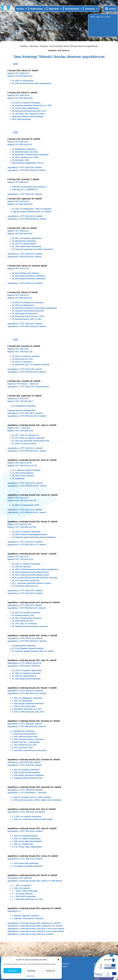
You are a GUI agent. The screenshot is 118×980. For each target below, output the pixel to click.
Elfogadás (12, 971)
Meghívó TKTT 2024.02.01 (18, 556)
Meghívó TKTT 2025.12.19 (18, 142)
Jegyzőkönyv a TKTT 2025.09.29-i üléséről (25, 216)
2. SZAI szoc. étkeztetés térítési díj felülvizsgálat (32, 819)
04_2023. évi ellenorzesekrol (24, 443)
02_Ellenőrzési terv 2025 (22, 359)
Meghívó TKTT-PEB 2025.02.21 (20, 298)
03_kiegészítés (18, 478)
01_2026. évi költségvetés (23, 81)
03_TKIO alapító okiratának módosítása (29, 279)
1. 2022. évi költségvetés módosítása (27, 698)
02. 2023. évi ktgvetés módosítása (26, 673)
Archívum (66, 964)
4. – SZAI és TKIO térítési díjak (25, 891)
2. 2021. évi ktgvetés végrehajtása (26, 838)
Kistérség (44, 46)
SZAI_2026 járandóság (21, 119)
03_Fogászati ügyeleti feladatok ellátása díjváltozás (34, 537)
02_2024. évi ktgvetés (21, 567)
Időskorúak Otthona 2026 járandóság (27, 116)
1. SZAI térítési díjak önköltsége (25, 863)
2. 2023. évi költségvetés (22, 701)
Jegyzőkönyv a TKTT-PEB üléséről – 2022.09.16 (27, 793)
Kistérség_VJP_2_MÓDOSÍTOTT (25, 189)
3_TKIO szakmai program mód (25, 736)
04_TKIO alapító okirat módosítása (27, 246)
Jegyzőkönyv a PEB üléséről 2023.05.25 (24, 666)
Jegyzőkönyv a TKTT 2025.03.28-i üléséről (25, 283)
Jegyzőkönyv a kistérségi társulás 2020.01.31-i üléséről (30, 934)
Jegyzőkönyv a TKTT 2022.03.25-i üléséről (25, 859)
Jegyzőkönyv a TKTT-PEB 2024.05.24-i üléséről (27, 451)
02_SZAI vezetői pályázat (23, 473)
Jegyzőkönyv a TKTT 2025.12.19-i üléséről (25, 167)
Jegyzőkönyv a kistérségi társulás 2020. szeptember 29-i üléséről (35, 926)
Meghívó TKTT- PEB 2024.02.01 (20, 559)
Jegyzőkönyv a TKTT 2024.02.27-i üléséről (25, 542)
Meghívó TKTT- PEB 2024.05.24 (20, 431)
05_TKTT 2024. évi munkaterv (25, 623)
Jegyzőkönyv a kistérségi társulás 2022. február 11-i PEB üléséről (35, 881)
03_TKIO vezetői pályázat (23, 476)
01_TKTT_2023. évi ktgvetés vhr (26, 435)
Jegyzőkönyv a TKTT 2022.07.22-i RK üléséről (26, 812)
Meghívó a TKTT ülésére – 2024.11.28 (23, 384)
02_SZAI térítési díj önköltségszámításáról (30, 534)
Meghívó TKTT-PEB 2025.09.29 (20, 204)
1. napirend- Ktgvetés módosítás (25, 916)
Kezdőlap (24, 46)
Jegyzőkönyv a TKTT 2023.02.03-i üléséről (25, 691)
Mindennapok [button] (36, 9)
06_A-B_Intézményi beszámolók (26, 580)
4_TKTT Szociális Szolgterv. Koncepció (28, 739)
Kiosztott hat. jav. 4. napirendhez (26, 742)
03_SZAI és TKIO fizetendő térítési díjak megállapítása (35, 569)
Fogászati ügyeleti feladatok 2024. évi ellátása (32, 211)
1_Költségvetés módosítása (23, 731)
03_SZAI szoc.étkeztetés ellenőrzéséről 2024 (31, 441)
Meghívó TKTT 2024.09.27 (18, 398)
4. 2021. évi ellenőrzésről (22, 844)
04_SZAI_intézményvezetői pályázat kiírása (30, 572)
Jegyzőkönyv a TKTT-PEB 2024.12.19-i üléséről (27, 372)
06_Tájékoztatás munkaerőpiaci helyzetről (30, 626)
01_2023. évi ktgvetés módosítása (26, 532)
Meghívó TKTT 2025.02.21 (18, 295)
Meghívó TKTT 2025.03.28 (18, 268)
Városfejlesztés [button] (72, 9)
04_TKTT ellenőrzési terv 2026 (25, 157)
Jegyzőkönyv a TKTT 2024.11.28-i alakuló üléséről (28, 386)
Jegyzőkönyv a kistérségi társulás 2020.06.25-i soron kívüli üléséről (36, 928)
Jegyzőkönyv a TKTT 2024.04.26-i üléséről (25, 483)
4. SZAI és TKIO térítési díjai (24, 706)
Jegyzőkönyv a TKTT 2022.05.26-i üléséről (25, 831)
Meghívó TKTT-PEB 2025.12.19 (20, 144)
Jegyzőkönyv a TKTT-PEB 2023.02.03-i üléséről (27, 693)
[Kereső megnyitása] (111, 9)
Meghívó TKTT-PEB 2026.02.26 (20, 76)
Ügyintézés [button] (54, 9)
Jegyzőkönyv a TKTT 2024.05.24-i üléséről (25, 448)
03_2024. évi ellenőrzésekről (24, 244)
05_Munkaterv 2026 (20, 160)
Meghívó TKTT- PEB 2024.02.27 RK (22, 527)
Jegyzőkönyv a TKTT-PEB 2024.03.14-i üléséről (27, 512)
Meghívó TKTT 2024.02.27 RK (19, 524)
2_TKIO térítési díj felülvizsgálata (26, 772)
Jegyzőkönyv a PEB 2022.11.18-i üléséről (24, 762)
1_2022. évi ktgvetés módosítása (26, 770)
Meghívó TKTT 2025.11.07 (18, 182)
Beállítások (50, 971)
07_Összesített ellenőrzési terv (25, 586)
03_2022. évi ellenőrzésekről (24, 676)
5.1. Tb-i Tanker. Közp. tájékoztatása (27, 847)
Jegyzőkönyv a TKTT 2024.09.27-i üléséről (25, 413)
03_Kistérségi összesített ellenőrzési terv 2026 (32, 105)
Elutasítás (31, 971)
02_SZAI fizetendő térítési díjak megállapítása (32, 83)
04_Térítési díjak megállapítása (25, 108)
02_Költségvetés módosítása (24, 241)
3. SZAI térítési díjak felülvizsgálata (27, 841)
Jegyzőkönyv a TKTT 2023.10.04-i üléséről (25, 638)
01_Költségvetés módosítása (24, 149)
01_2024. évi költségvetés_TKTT (25, 505)
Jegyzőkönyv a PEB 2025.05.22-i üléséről (24, 256)
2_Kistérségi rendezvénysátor (24, 734)
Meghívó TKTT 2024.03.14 (18, 498)
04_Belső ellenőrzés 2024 (23, 621)
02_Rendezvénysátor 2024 (23, 615)
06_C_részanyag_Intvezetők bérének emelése (31, 583)
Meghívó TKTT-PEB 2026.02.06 (20, 98)
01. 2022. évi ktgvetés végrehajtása (27, 670)
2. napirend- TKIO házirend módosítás (28, 918)
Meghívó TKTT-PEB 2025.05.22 (20, 234)
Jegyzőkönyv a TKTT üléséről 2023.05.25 (24, 663)
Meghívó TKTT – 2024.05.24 (19, 428)
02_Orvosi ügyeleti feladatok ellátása (28, 648)
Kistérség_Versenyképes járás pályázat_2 (29, 187)
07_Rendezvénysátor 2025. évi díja (27, 319)
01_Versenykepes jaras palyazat (26, 273)
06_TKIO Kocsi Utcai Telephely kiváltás (28, 114)
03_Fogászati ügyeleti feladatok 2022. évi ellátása (33, 651)
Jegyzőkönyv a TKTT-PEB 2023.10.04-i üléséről (27, 641)
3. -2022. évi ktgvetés (21, 888)
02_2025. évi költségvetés (23, 305)
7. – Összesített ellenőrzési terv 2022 (27, 899)
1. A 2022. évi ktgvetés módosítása (27, 816)
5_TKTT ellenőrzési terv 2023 (24, 745)
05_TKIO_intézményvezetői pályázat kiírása (30, 575)
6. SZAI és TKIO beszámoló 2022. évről (28, 712)
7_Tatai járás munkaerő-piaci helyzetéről (29, 750)
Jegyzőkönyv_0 (14, 911)
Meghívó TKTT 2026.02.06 (18, 95)
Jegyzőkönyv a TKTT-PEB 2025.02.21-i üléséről (27, 326)
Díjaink (65, 966)
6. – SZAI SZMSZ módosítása (24, 896)
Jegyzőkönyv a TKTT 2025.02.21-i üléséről (25, 324)
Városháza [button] (90, 9)
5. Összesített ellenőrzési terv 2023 (27, 709)
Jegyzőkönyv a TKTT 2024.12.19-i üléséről (25, 369)
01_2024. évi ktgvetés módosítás (26, 356)
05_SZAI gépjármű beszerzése (25, 313)
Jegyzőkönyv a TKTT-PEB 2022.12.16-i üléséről (26, 726)
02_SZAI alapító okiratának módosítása (29, 276)
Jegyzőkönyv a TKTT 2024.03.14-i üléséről (25, 510)
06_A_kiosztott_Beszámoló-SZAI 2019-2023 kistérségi (35, 578)
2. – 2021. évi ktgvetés (21, 885)
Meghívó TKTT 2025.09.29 (18, 201)
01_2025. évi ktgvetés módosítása (26, 103)
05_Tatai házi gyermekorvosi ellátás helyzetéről (32, 249)
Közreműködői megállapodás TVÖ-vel (28, 163)
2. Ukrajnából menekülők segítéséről (27, 866)
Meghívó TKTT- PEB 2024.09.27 (20, 401)
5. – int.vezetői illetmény (22, 894)
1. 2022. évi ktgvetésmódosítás (25, 836)
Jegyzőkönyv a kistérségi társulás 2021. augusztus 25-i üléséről (34, 923)
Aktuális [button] (20, 9)
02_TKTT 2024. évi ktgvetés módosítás (28, 438)
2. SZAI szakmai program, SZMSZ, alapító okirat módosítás (37, 800)
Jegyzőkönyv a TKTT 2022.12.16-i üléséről (25, 724)
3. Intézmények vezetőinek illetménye (28, 703)
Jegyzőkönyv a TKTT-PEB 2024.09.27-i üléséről (27, 416)
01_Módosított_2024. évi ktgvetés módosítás (31, 364)
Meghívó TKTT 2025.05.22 (18, 231)
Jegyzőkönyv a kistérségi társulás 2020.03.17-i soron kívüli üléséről (36, 931)
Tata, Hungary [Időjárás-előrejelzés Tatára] (103, 27)
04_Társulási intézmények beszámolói (28, 311)
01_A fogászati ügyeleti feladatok (26, 470)
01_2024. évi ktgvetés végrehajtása (27, 238)
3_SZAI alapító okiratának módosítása (28, 775)
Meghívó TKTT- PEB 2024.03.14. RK (22, 500)
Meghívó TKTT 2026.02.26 (18, 73)
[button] (58, 960)
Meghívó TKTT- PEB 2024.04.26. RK (22, 465)
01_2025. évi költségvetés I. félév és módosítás (32, 209)
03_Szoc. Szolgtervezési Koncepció (27, 618)
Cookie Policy (30, 976)
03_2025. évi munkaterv (22, 362)
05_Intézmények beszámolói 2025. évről (29, 111)
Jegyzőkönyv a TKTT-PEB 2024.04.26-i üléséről (27, 486)
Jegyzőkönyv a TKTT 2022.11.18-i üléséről (25, 765)
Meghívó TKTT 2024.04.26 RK (20, 463)
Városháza (34, 46)
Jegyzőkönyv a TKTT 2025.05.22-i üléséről (25, 254)
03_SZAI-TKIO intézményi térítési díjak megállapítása (34, 308)
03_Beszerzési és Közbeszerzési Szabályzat (30, 155)
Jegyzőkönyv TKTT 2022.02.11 (20, 878)
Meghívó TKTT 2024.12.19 (18, 349)
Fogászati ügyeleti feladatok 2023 (22, 410)
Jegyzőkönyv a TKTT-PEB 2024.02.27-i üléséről (27, 544)
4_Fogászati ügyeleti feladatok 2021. (27, 778)
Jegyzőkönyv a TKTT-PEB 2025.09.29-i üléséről (27, 219)
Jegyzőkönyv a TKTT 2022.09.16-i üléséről (25, 790)
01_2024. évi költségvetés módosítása (28, 302)
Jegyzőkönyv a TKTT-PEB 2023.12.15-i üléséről (26, 608)
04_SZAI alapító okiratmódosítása (26, 679)
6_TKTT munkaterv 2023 (22, 748)
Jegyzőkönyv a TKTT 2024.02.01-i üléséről (25, 590)
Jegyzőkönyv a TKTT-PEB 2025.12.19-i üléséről (26, 170)
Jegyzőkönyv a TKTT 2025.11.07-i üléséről (25, 194)
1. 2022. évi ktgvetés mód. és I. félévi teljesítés (32, 797)
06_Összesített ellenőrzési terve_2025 (28, 316)
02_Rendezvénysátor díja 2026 (25, 152)
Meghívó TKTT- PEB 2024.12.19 (20, 352)
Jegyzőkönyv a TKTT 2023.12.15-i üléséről (25, 605)
